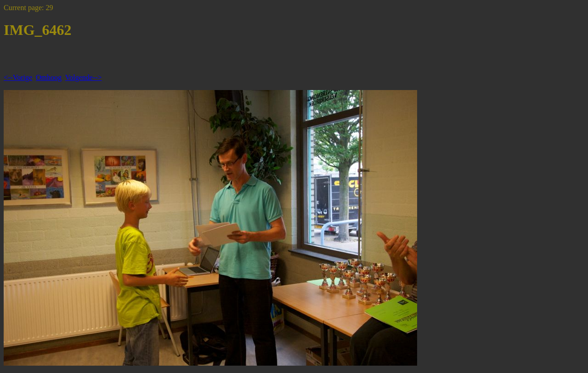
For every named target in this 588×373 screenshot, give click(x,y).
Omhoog (49, 77)
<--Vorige (18, 77)
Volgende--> (84, 77)
